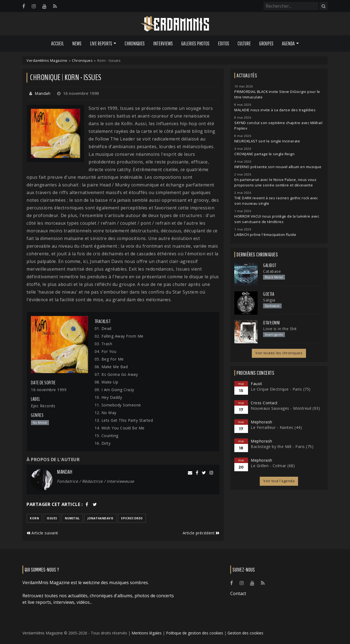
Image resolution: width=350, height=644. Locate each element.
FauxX (256, 384)
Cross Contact (264, 403)
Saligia (269, 300)
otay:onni (272, 323)
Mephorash (262, 422)
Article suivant (42, 533)
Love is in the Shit (280, 329)
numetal (72, 518)
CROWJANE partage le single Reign (264, 154)
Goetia (269, 294)
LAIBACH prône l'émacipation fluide (265, 235)
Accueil (57, 43)
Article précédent (201, 533)
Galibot (270, 265)
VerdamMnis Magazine (47, 60)
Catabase (272, 271)
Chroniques (135, 43)
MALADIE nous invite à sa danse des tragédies (275, 110)
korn (34, 518)
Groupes (266, 43)
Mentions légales (147, 633)
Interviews (163, 43)
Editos (224, 43)
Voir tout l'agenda (279, 481)
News (77, 43)
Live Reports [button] (101, 43)
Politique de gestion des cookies (195, 633)
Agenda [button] (288, 43)
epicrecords (132, 518)
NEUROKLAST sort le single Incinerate (267, 141)
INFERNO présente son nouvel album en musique (278, 167)
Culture (244, 43)
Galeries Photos (195, 43)
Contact (238, 593)
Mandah (43, 93)
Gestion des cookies (245, 633)
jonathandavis (100, 518)
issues (52, 518)
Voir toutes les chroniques (279, 353)
